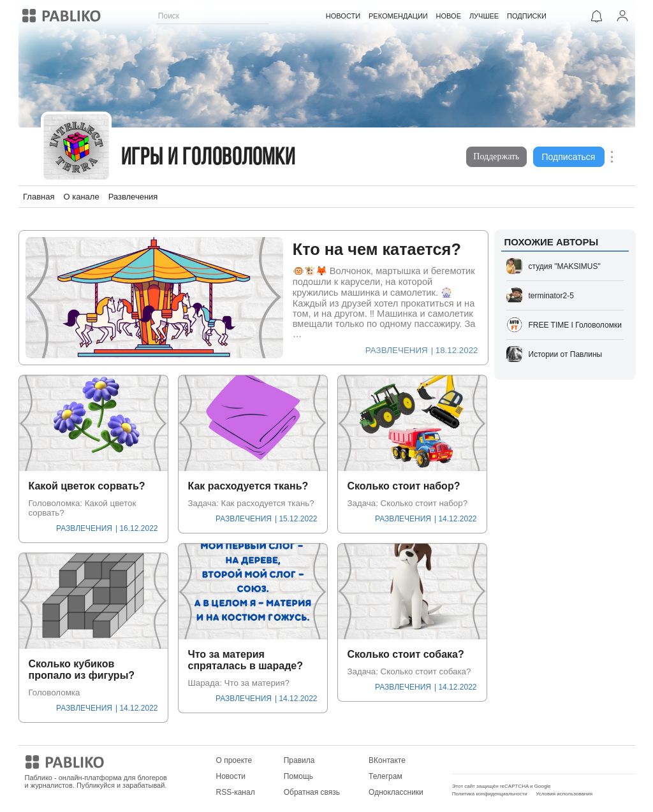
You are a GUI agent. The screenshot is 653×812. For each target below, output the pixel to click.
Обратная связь (312, 792)
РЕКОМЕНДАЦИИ (398, 16)
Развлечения (133, 197)
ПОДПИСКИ (527, 16)
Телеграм (385, 776)
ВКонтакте (387, 760)
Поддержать (496, 156)
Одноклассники (396, 792)
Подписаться (569, 157)
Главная (39, 197)
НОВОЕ (448, 16)
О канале (81, 197)
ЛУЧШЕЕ (484, 16)
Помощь (298, 776)
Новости (231, 776)
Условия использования (564, 794)
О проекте (234, 760)
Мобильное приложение (495, 760)
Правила (299, 760)
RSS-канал (236, 792)
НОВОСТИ (343, 16)
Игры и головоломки (209, 158)
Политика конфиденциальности (490, 794)
